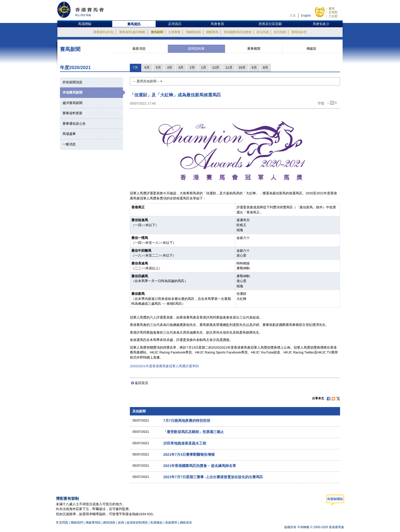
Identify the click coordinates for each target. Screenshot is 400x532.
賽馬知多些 (299, 32)
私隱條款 (157, 523)
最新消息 (139, 49)
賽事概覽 (254, 49)
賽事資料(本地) (104, 32)
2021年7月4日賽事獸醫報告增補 (189, 454)
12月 (216, 67)
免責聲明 (171, 523)
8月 (266, 67)
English (306, 16)
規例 (121, 523)
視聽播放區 (193, 32)
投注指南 (280, 32)
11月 (229, 67)
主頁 (293, 16)
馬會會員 (217, 24)
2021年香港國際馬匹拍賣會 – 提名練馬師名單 (200, 466)
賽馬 (332, 9)
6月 (147, 67)
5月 (158, 67)
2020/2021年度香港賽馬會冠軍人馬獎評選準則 (164, 366)
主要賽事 (174, 32)
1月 (204, 67)
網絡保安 (186, 523)
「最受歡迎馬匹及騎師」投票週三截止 (194, 432)
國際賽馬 (212, 32)
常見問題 (62, 523)
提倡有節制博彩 (137, 523)
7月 (135, 67)
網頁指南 (109, 523)
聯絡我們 (77, 523)
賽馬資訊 (134, 24)
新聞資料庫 (196, 49)
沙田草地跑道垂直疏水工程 (185, 443)
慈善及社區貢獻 (270, 24)
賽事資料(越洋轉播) (132, 32)
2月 (192, 67)
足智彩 (333, 12)
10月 (242, 67)
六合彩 (333, 16)
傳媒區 (311, 49)
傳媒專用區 (93, 523)
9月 (254, 67)
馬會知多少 (321, 24)
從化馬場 (262, 32)
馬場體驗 (85, 24)
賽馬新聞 (157, 32)
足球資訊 (175, 24)
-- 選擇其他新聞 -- (148, 81)
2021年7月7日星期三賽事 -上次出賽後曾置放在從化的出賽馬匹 (213, 477)
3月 (181, 67)
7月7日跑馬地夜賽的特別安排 (187, 421)
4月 (170, 67)
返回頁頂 (141, 383)
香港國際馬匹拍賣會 (237, 32)
